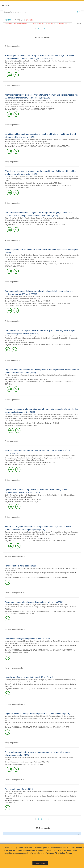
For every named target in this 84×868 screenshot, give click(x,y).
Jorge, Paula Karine (63, 456)
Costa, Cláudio (46, 338)
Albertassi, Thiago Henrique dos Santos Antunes (21, 102)
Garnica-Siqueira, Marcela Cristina (65, 100)
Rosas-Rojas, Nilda (29, 534)
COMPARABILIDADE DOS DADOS (54, 541)
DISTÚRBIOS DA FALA (69, 689)
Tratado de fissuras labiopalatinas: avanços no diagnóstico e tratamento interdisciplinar (40, 573)
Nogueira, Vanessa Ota (26, 758)
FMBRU (49, 65)
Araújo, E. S (21, 179)
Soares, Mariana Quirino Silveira (64, 336)
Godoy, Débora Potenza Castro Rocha (17, 495)
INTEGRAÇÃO (34, 502)
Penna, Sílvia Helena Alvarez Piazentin (66, 641)
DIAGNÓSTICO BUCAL (43, 345)
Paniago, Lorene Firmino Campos (41, 336)
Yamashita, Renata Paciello (29, 680)
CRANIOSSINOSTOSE (38, 109)
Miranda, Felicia (39, 257)
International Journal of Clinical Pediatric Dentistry (27, 423)
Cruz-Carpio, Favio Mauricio (51, 532)
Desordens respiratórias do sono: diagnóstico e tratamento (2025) (34, 602)
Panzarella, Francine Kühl (60, 338)
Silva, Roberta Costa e (12, 255)
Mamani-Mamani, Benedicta (46, 534)
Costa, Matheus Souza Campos (36, 139)
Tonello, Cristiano (44, 102)
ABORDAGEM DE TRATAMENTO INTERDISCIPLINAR (29, 264)
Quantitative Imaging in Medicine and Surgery (25, 462)
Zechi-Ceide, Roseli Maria (14, 257)
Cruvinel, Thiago (40, 419)
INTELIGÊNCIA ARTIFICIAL (20, 541)
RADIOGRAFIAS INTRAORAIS (61, 345)
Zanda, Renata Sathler (15, 794)
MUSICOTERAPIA (24, 185)
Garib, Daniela (16, 142)
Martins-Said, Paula (11, 177)
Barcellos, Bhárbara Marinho (68, 218)
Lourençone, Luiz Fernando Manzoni (17, 641)
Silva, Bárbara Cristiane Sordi (54, 179)
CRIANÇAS (24, 465)
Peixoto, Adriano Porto (50, 218)
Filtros (8, 20)
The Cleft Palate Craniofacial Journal (23, 65)
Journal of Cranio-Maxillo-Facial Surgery (24, 222)
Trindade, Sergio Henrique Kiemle (16, 63)
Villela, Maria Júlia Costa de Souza (16, 718)
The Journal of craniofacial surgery (22, 762)
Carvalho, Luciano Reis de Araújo (39, 297)
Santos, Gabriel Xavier (38, 495)
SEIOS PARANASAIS (44, 303)
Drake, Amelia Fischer (27, 100)
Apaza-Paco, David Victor (13, 534)
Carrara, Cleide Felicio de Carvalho (45, 417)
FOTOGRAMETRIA (31, 425)
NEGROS (14, 764)
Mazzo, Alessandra (26, 497)
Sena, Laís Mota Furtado (66, 61)
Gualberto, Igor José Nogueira (31, 375)
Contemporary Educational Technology (23, 539)
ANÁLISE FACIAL (18, 266)
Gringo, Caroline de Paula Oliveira (16, 297)
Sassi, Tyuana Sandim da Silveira (41, 641)
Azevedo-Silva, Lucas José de (57, 139)
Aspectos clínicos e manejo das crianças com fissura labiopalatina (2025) (37, 714)
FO (29, 342)
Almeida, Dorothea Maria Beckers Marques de (44, 718)
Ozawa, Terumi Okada (34, 792)
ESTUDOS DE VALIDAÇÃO (37, 465)
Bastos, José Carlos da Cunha (43, 255)
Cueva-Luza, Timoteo (34, 532)
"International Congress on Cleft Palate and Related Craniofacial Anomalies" (38, 24)
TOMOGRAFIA (50, 109)
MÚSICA (14, 185)
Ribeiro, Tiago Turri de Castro (15, 218)
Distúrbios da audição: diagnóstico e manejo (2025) (28, 639)
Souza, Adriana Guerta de (13, 643)
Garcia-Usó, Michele (12, 100)
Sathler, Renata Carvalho (34, 218)
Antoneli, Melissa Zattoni (31, 643)
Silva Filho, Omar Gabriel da (51, 792)
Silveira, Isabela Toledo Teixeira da (16, 220)
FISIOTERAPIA (16, 502)
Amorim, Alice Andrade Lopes (38, 177)
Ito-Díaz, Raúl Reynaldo (69, 532)
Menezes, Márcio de (54, 458)
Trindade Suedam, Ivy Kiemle (15, 605)
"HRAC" (19, 20)
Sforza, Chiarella (41, 458)
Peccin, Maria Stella (11, 497)
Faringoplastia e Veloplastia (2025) (20, 566)
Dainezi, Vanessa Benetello (23, 417)
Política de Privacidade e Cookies (59, 853)
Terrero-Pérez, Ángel (63, 534)
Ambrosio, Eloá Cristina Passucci (62, 415)
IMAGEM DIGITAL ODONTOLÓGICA (23, 345)
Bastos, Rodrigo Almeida (55, 495)
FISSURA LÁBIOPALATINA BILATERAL (24, 303)
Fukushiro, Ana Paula (12, 680)
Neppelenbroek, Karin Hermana (57, 758)
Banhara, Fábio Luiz (11, 61)
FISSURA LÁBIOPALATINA (20, 146)
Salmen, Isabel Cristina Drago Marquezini (34, 716)
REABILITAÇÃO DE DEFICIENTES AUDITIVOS (45, 185)
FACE (13, 425)
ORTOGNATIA (62, 264)
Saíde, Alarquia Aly (11, 758)
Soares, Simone (63, 417)
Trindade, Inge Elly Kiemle (48, 61)
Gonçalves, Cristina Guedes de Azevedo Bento (55, 680)
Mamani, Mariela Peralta (59, 297)
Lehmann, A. (23, 177)
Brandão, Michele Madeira (68, 375)
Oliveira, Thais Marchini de (14, 421)
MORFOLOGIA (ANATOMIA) (21, 109)
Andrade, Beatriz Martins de (55, 257)
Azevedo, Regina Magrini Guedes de (67, 255)
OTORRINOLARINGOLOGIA (20, 577)
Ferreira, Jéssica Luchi (12, 375)
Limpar (78, 24)
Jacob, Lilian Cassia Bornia (34, 179)
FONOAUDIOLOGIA (36, 577)
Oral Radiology (15, 342)
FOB (44, 65)
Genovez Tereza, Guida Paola (15, 139)
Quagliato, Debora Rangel (13, 415)
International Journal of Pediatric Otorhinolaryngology (28, 183)
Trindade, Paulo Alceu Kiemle (59, 605)
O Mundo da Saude (17, 499)
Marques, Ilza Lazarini (12, 716)
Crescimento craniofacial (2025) (19, 789)
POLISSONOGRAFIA (12, 70)
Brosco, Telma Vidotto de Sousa (16, 568)
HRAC (54, 65)
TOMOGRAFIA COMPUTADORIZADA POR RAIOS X (22, 306)
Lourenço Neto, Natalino (25, 419)
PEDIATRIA (23, 70)
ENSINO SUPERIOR (36, 541)
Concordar (40, 863)
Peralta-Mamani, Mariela (13, 338)
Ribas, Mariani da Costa (50, 375)
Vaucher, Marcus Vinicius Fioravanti (17, 336)
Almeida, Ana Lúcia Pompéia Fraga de (34, 142)
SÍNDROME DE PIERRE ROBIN (21, 68)
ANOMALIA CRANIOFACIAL (57, 225)
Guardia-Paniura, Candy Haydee (15, 532)
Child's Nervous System (18, 379)
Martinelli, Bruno (70, 495)
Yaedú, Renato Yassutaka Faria (39, 220)
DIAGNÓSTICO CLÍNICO (20, 652)
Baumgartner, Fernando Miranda (60, 177)
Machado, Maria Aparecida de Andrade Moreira (62, 419)
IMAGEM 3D (20, 425)
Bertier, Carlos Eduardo (35, 568)
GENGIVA (47, 146)
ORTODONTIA (52, 264)
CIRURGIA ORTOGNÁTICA (38, 225)
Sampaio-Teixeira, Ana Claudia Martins (57, 568)
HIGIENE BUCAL (56, 146)
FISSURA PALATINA (39, 68)
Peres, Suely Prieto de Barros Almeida (61, 716)
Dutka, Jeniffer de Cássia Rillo (27, 682)
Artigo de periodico (12, 46)
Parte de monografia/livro (15, 556)
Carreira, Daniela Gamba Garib (15, 792)
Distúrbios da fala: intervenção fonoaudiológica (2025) (29, 677)
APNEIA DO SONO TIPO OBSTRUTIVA (59, 68)
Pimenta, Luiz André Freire (44, 100)
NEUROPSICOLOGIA (33, 382)
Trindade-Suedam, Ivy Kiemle (29, 61)
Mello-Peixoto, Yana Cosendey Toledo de (37, 415)
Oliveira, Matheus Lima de (31, 338)
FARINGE (65, 577)
